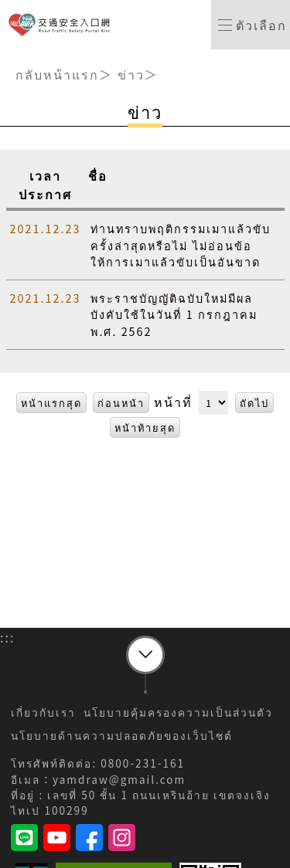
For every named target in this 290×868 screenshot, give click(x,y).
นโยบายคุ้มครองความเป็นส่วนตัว (178, 712)
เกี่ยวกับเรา (43, 712)
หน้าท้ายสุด (145, 427)
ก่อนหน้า (121, 403)
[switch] (251, 25)
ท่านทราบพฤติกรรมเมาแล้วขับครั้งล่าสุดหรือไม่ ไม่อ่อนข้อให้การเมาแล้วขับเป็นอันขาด (181, 245)
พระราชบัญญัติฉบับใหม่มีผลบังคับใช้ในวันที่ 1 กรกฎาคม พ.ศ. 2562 (174, 314)
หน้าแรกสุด (51, 403)
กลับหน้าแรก (57, 74)
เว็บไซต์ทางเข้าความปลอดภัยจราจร (62, 25)
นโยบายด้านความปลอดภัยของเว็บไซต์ (122, 735)
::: (7, 59)
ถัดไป (254, 403)
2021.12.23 (46, 228)
